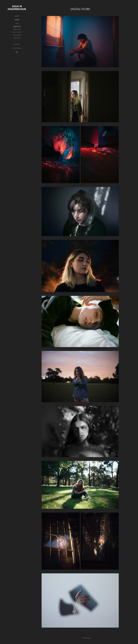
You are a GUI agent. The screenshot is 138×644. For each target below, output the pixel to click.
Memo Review (17, 48)
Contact (17, 44)
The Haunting (17, 35)
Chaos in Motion (17, 32)
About (17, 16)
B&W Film (17, 38)
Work (17, 20)
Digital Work (17, 26)
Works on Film (17, 29)
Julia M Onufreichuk (17, 8)
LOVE (17, 23)
